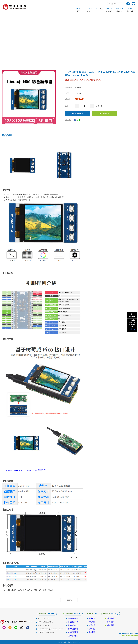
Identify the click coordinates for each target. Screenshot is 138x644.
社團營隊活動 (73, 636)
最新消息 (92, 629)
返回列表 (69, 600)
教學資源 (92, 625)
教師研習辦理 (73, 632)
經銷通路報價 (73, 622)
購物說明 (111, 618)
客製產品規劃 (73, 625)
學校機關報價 (73, 618)
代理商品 (92, 622)
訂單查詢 (111, 622)
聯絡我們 (92, 632)
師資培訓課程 (73, 629)
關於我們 (92, 618)
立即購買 (104, 114)
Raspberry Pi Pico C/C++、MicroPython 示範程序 (26, 470)
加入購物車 (78, 114)
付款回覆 (111, 625)
